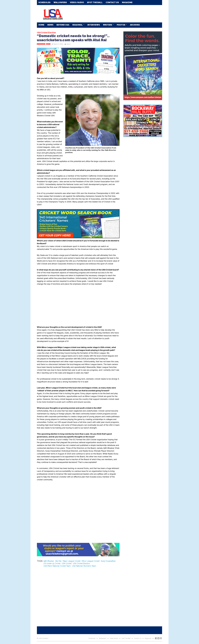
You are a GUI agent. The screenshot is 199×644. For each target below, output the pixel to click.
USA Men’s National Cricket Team (57, 566)
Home (41, 25)
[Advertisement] (115, 14)
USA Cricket (67, 563)
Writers (108, 25)
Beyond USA (63, 25)
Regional (78, 25)
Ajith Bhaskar (49, 561)
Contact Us (112, 2)
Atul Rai (58, 561)
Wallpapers (60, 2)
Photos (121, 25)
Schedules (44, 2)
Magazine (127, 2)
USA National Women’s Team (84, 566)
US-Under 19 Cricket (52, 563)
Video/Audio (77, 2)
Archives (135, 25)
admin (69, 44)
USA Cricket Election (81, 563)
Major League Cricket (72, 561)
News (50, 25)
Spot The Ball (95, 2)
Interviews (94, 25)
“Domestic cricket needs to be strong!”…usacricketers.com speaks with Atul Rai (73, 38)
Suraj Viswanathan (108, 561)
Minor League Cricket (91, 561)
